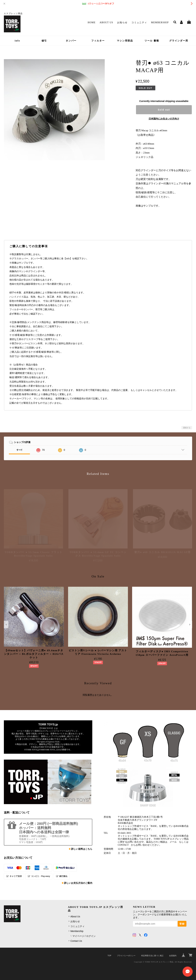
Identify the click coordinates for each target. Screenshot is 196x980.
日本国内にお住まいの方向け (164, 119)
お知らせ (122, 22)
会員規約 (173, 956)
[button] (6, 624)
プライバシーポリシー (126, 956)
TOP (109, 956)
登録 (182, 924)
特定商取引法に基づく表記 (152, 956)
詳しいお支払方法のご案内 (78, 883)
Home (92, 22)
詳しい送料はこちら (82, 849)
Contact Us (76, 941)
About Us (106, 22)
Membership (160, 22)
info (17, 41)
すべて (19, 450)
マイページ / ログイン (84, 936)
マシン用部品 (125, 41)
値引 (44, 41)
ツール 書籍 (152, 41)
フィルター (98, 41)
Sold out (164, 110)
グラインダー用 (179, 41)
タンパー (71, 41)
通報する (187, 428)
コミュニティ (139, 22)
